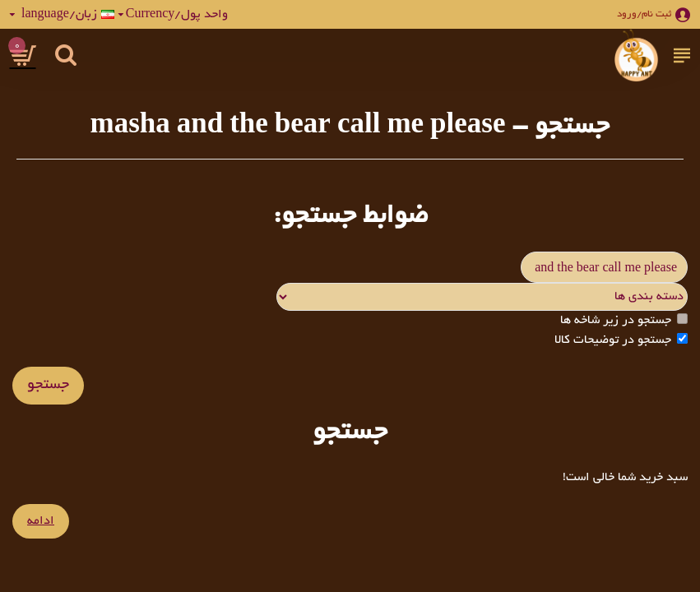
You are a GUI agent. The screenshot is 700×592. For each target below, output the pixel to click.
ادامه (41, 521)
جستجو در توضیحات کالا (621, 340)
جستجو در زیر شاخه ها (624, 320)
